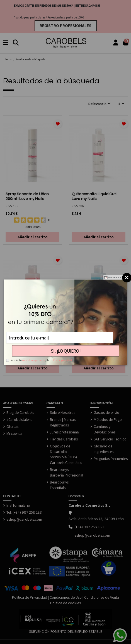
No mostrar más (115, 278)
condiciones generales (34, 360)
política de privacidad (61, 360)
